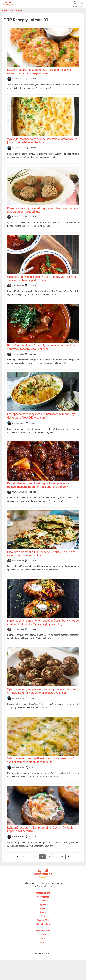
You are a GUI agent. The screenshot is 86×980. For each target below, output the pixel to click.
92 (49, 857)
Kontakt (43, 935)
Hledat (75, 4)
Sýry (43, 916)
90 (35, 857)
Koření (43, 909)
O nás (43, 939)
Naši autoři (43, 942)
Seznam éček (43, 920)
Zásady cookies (43, 931)
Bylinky (43, 905)
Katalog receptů (43, 893)
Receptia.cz (5, 10)
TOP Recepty (16, 10)
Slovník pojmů (43, 924)
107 (62, 857)
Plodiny (43, 901)
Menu (82, 4)
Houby (43, 912)
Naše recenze (43, 897)
